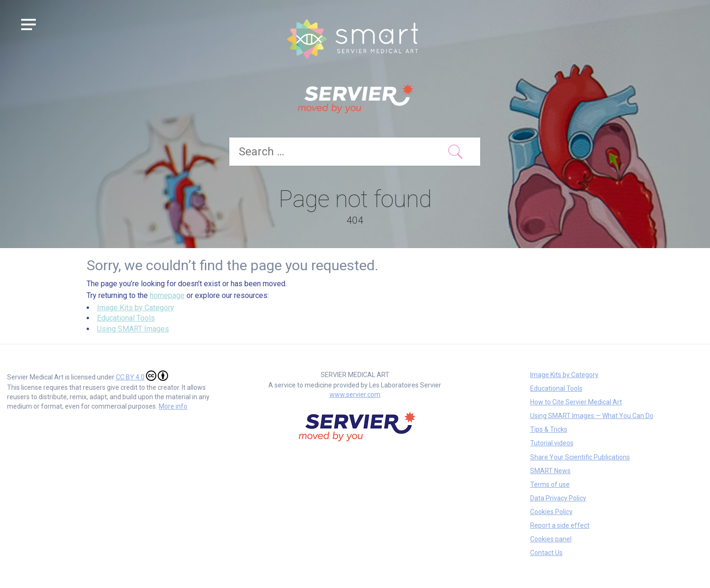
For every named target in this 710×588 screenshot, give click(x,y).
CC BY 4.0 (142, 376)
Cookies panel (551, 539)
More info (173, 406)
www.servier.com (355, 395)
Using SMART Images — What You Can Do (592, 416)
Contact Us (546, 553)
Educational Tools (126, 318)
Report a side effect (560, 525)
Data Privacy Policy (558, 498)
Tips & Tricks (549, 429)
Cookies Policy (551, 512)
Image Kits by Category (136, 308)
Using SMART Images (133, 329)
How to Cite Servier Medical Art (576, 402)
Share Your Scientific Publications (580, 457)
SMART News (550, 471)
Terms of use (550, 484)
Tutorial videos (552, 443)
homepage (167, 295)
